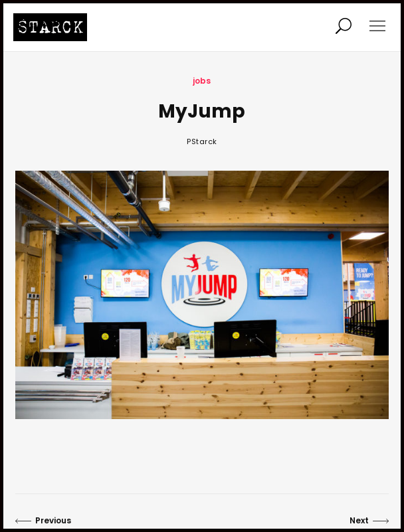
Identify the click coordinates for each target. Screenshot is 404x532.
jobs (202, 81)
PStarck (202, 141)
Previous (43, 520)
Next (369, 520)
